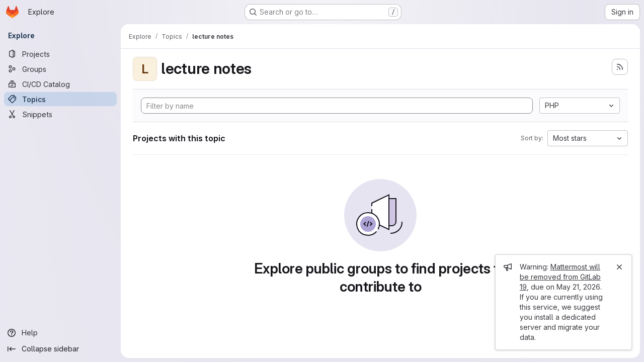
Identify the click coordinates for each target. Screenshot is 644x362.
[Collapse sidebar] (60, 349)
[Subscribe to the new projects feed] (620, 67)
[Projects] (60, 54)
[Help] (60, 333)
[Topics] (60, 99)
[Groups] (60, 69)
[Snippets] (60, 114)
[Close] (619, 267)
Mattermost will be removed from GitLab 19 (560, 277)
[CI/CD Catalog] (60, 84)
